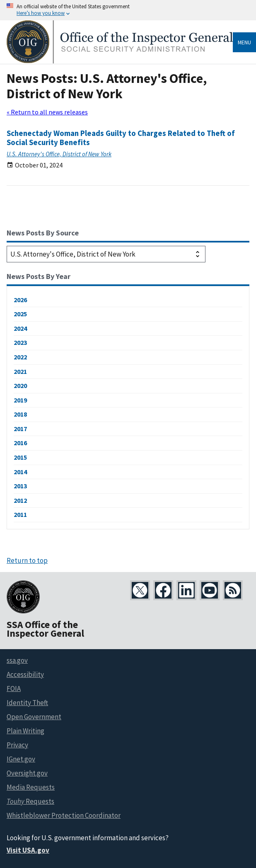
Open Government (34, 717)
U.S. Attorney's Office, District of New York (59, 154)
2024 (20, 328)
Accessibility (25, 674)
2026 (20, 300)
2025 (20, 314)
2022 (20, 357)
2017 (20, 429)
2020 (20, 386)
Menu (244, 42)
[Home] (120, 61)
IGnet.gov (21, 759)
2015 (20, 457)
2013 (20, 486)
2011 (20, 514)
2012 (20, 500)
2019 (20, 400)
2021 (20, 371)
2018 (20, 414)
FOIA (14, 689)
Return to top (27, 560)
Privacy (17, 745)
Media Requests (31, 787)
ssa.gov (17, 660)
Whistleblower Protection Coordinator (64, 815)
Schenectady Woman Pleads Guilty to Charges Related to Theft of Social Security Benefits (121, 138)
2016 (20, 443)
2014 (20, 472)
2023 (20, 342)
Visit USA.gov (28, 850)
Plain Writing (25, 731)
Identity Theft (27, 703)
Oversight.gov (27, 773)
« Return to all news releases (47, 112)
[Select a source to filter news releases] (106, 254)
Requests (30, 801)
